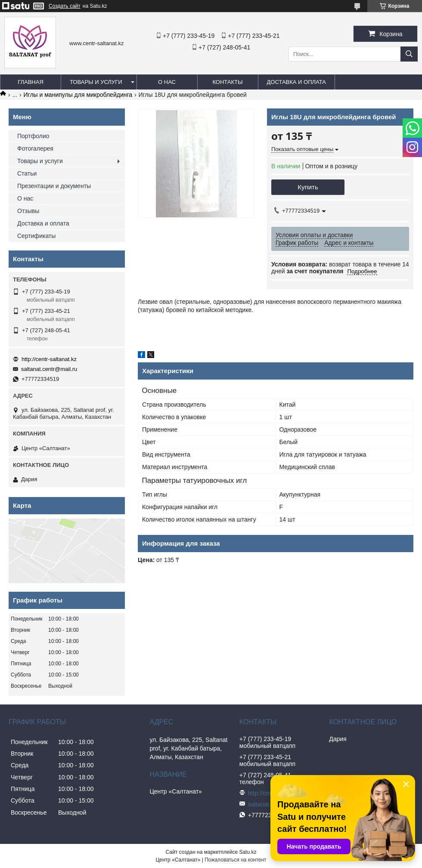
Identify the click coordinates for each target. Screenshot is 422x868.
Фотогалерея (35, 148)
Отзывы (28, 211)
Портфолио (33, 136)
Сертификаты (36, 236)
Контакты (227, 82)
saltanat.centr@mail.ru (49, 369)
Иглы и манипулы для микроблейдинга (78, 95)
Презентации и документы (54, 186)
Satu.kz (248, 852)
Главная (31, 82)
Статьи (27, 173)
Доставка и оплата (296, 82)
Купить (308, 187)
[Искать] (409, 54)
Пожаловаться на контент (235, 860)
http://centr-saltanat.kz (49, 359)
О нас (167, 82)
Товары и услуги (96, 82)
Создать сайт (65, 6)
